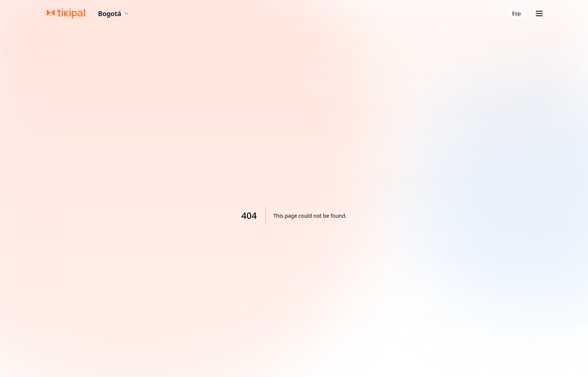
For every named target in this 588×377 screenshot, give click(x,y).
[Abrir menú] (539, 13)
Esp (517, 13)
